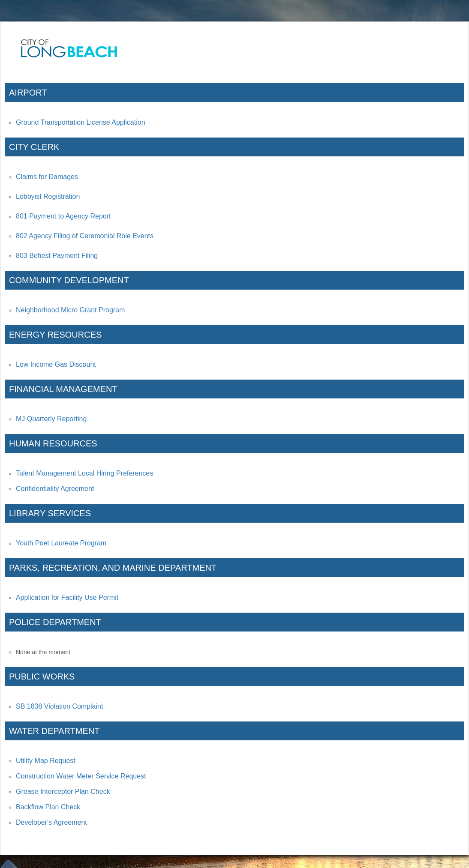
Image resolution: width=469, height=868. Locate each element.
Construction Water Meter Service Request (81, 776)
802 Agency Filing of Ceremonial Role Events (85, 236)
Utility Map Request (46, 761)
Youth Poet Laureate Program (61, 543)
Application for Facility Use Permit (67, 597)
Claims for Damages (47, 177)
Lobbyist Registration (48, 196)
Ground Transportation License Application (81, 122)
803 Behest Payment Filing (57, 256)
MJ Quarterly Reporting (51, 419)
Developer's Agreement (51, 822)
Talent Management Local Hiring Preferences (84, 473)
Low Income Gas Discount (56, 364)
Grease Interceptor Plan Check (63, 792)
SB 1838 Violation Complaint (59, 706)
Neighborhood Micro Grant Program (70, 310)
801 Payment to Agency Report (63, 216)
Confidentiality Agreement (55, 489)
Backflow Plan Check (48, 807)
